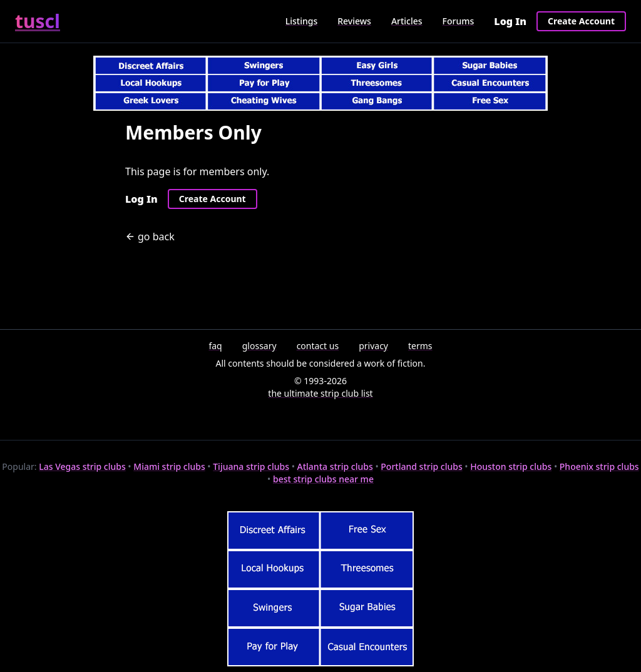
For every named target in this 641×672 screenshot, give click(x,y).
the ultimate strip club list (320, 393)
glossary (259, 346)
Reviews (354, 21)
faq (215, 346)
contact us (318, 346)
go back (150, 237)
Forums (459, 21)
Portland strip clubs (421, 466)
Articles (407, 21)
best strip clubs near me (323, 479)
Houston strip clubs (511, 466)
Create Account (581, 21)
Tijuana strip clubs (251, 466)
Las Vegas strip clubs (82, 466)
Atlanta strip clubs (335, 466)
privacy (373, 346)
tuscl (38, 21)
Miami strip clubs (169, 466)
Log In (510, 21)
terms (420, 346)
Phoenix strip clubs (599, 466)
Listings (301, 21)
